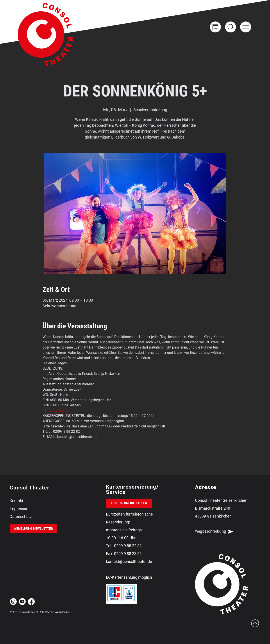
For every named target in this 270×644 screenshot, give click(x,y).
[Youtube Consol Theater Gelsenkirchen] (22, 602)
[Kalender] (215, 27)
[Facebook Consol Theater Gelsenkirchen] (31, 602)
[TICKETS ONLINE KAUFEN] (129, 503)
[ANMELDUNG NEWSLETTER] (33, 529)
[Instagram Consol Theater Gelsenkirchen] (13, 602)
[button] (246, 27)
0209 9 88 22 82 (128, 546)
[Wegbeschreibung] (218, 532)
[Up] (231, 27)
